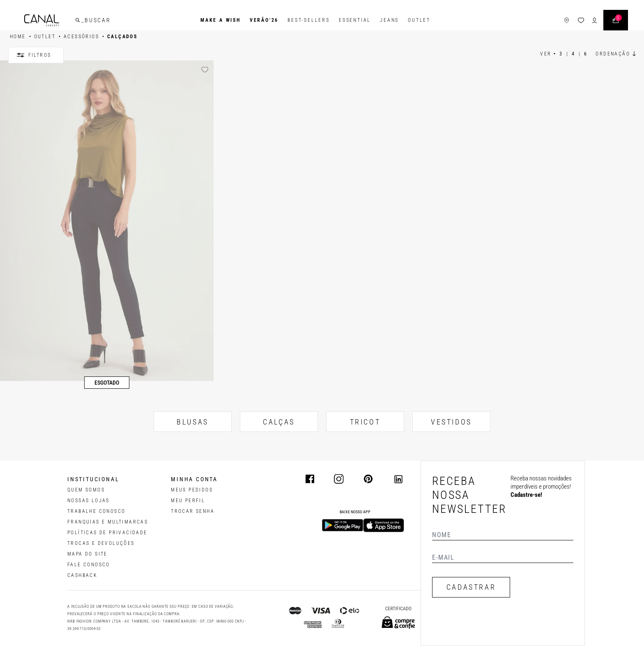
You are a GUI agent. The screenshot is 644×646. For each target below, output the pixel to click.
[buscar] (78, 20)
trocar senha (193, 511)
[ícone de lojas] (567, 20)
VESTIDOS (451, 422)
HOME (18, 37)
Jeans (389, 20)
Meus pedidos (192, 490)
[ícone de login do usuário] (595, 20)
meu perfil (188, 501)
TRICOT (365, 422)
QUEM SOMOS (86, 490)
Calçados (122, 37)
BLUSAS (193, 422)
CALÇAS (279, 422)
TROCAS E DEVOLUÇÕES (101, 543)
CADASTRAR (471, 587)
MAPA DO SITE (87, 554)
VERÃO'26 (264, 20)
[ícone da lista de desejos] (581, 20)
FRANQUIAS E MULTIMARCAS (108, 522)
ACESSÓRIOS (81, 37)
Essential (355, 20)
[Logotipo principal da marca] (42, 20)
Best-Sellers (309, 20)
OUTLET (45, 37)
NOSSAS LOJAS (89, 501)
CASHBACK (82, 575)
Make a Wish (221, 20)
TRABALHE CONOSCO (96, 511)
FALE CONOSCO (89, 565)
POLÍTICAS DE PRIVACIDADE (107, 533)
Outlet (419, 20)
